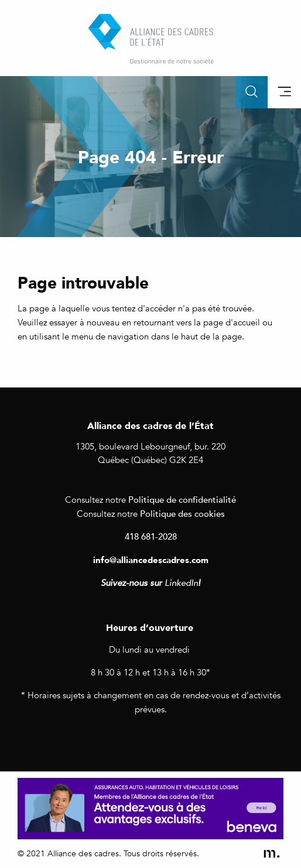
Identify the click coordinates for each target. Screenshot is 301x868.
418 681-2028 (151, 536)
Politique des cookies (182, 513)
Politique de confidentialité (182, 499)
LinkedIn (181, 583)
